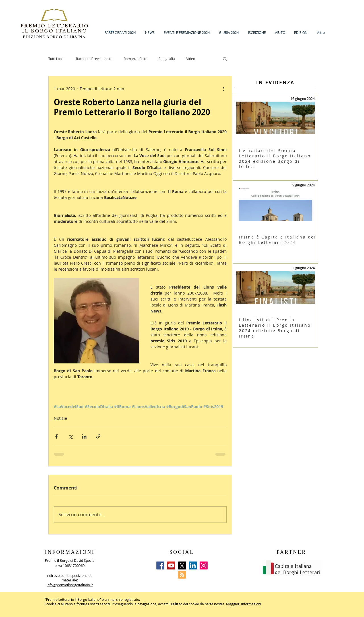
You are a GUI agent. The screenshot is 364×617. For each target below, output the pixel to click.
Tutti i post (56, 59)
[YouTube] (171, 565)
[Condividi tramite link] (98, 436)
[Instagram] (204, 565)
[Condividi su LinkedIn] (84, 436)
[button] (225, 59)
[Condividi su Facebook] (56, 436)
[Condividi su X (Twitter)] (70, 436)
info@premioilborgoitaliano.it (70, 585)
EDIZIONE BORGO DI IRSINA (55, 37)
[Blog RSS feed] (182, 575)
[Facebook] (160, 565)
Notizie (60, 418)
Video (191, 59)
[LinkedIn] (193, 565)
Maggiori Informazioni (244, 604)
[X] (182, 565)
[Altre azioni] (223, 89)
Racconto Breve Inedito (94, 59)
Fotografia (167, 59)
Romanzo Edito (136, 59)
